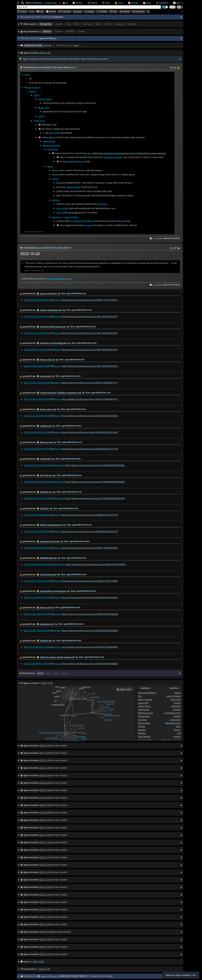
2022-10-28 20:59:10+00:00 (37, 432)
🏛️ (39, 976)
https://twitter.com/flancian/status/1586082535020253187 (90, 515)
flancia (32, 91)
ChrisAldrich (58, 564)
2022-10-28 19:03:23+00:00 (37, 300)
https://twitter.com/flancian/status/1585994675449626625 (90, 597)
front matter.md (48, 575)
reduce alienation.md (51, 310)
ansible (69, 161)
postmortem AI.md (50, 541)
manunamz (58, 465)
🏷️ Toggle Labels (124, 689)
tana (47, 108)
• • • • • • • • (79, 24)
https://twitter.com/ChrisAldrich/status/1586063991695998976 (96, 564)
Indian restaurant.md (51, 525)
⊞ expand (78, 12)
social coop (39, 121)
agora (37, 95)
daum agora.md (48, 409)
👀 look (40, 11)
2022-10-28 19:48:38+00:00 (37, 515)
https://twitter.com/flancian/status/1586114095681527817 (90, 316)
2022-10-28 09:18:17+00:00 (37, 664)
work (27, 75)
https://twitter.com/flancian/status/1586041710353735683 (90, 581)
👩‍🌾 (21, 67)
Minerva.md (46, 442)
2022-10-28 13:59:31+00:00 (37, 597)
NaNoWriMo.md (48, 558)
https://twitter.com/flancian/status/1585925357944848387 (90, 647)
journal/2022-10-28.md (49, 67)
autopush (103, 204)
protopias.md (47, 624)
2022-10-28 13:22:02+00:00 (37, 631)
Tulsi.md (44, 508)
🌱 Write (113, 11)
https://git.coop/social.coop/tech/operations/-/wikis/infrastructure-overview (129, 153)
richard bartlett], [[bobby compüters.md (61, 393)
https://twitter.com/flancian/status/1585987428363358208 (90, 614)
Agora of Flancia (49, 976)
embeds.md (46, 492)
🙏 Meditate (125, 11)
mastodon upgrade (113, 157)
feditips (142, 733)
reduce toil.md (47, 360)
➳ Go (32, 12)
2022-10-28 (39, 962)
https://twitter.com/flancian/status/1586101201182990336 (90, 416)
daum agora (144, 723)
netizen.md (46, 426)
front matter (144, 737)
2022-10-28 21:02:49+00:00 (37, 416)
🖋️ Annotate (102, 11)
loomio (42, 116)
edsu (89, 153)
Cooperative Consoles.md (53, 591)
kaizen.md (45, 607)
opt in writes (62, 208)
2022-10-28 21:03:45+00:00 (37, 383)
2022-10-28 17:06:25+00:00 (37, 581)
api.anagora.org (76, 213)
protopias (36, 87)
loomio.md (45, 376)
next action (54, 133)
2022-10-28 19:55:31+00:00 (37, 465)
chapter (89, 225)
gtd (123, 221)
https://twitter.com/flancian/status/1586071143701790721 (90, 300)
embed (141, 726)
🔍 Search (22, 11)
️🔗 (175, 68)
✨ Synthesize (138, 11)
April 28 (47, 45)
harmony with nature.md (53, 326)
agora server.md (48, 294)
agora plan (143, 703)
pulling (55, 179)
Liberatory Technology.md (53, 343)
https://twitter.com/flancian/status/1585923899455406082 (90, 664)
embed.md (45, 459)
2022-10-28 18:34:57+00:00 (37, 564)
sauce (81, 161)
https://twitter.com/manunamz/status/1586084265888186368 (95, 465)
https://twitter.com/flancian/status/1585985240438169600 (90, 631)
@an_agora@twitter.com (74, 293)
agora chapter (45, 99)
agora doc (57, 217)
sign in (60, 213)
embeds (142, 730)
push (28, 87)
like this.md (46, 475)
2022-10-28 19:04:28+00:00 (37, 548)
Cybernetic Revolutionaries (58, 279)
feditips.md (46, 641)
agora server (144, 706)
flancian (56, 300)
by (100, 294)
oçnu (76, 45)
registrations (49, 141)
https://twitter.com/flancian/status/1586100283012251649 (90, 432)
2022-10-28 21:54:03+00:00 (37, 316)
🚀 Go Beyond (65, 11)
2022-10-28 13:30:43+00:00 (37, 614)
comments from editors (82, 221)
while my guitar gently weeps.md (57, 657)
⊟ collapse (89, 12)
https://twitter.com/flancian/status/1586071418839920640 (90, 548)
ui (58, 170)
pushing (56, 200)
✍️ (179, 68)
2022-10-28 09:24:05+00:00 (37, 647)
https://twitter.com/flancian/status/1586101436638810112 (90, 383)
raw (172, 68)
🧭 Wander (51, 11)
